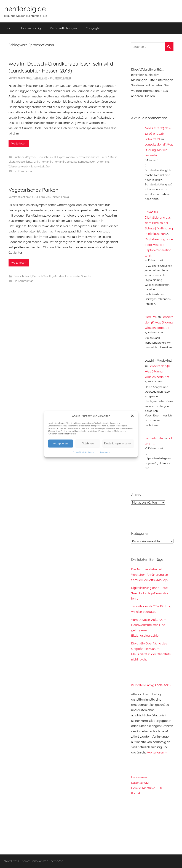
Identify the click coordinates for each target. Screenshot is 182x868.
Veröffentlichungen (63, 28)
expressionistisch (89, 157)
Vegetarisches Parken (33, 190)
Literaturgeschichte (20, 162)
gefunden (58, 276)
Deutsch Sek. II (47, 157)
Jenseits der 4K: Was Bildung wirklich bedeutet (159, 150)
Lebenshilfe (73, 276)
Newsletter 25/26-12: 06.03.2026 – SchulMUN (158, 134)
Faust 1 (105, 157)
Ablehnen (88, 444)
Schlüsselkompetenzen (81, 162)
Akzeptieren (61, 444)
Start (8, 28)
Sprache (86, 276)
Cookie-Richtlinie (80, 452)
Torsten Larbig (31, 28)
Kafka (114, 157)
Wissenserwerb (18, 167)
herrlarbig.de (25, 9)
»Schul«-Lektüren (40, 167)
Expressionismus (67, 157)
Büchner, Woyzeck (25, 157)
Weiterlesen (19, 144)
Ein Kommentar (23, 171)
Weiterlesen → (157, 752)
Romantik (46, 162)
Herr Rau (151, 317)
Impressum (105, 452)
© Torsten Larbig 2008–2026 (151, 685)
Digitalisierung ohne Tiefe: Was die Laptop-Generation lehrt (150, 593)
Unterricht (103, 162)
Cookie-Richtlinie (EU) (146, 788)
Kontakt (136, 793)
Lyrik (36, 162)
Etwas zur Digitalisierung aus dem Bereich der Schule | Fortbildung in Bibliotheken (159, 223)
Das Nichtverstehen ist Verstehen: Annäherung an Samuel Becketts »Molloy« (150, 575)
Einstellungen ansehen (118, 444)
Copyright (93, 28)
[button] (132, 416)
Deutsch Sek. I (22, 276)
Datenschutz (93, 452)
